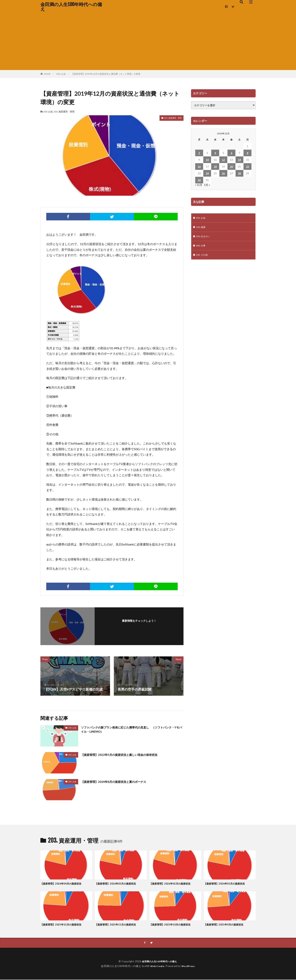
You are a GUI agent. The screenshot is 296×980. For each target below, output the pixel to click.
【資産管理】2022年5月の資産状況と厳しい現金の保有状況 (126, 755)
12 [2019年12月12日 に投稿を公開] (223, 160)
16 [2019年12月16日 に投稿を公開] (199, 167)
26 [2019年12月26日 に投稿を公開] (223, 173)
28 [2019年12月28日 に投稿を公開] (239, 173)
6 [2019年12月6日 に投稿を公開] (231, 153)
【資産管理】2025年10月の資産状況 (173, 924)
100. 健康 (201, 228)
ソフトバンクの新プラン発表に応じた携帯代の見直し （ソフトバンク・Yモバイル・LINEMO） (132, 730)
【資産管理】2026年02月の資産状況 (173, 883)
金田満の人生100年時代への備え (71, 7)
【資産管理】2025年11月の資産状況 (118, 924)
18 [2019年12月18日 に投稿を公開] (215, 167)
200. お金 (61, 74)
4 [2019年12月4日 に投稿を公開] (215, 153)
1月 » (207, 185)
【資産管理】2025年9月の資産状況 (227, 924)
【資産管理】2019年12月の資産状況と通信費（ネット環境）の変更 (106, 74)
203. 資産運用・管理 (64, 112)
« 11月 (199, 185)
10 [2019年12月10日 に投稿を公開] (207, 160)
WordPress (189, 966)
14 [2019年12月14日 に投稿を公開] (239, 160)
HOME (47, 74)
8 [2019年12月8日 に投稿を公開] (247, 153)
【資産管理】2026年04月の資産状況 (64, 883)
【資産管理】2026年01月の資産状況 (227, 883)
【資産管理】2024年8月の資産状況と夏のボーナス (120, 782)
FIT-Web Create (154, 966)
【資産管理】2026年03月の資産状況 (118, 883)
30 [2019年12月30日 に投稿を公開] (199, 180)
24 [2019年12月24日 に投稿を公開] (207, 173)
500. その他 (203, 257)
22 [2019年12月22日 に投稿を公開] (247, 167)
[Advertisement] (148, 42)
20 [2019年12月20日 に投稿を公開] (231, 167)
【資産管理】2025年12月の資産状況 (64, 924)
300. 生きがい (204, 238)
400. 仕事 (201, 248)
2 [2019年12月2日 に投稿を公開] (199, 153)
